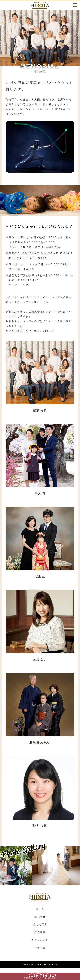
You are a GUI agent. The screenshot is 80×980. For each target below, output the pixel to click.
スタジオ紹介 (40, 940)
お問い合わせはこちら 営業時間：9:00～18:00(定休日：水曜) (40, 976)
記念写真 (40, 932)
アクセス (40, 948)
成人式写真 (40, 925)
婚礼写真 (40, 917)
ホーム (40, 909)
